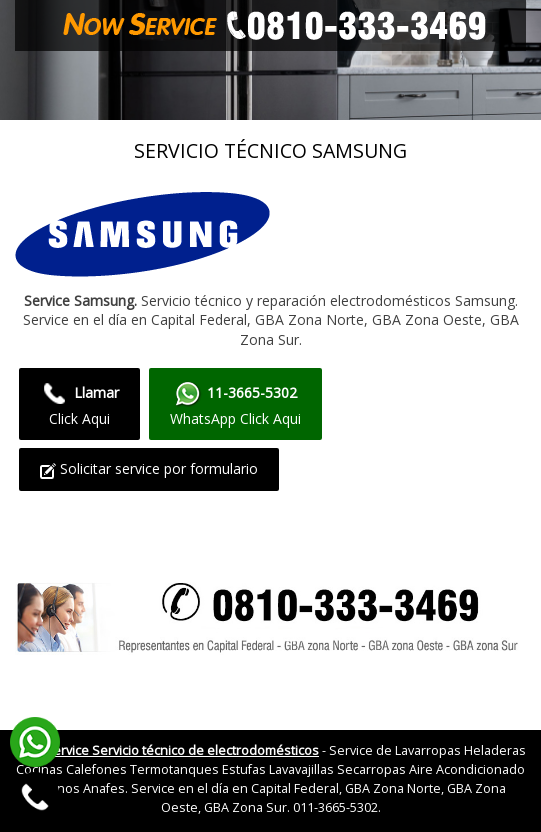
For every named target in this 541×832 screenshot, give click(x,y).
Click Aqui (79, 403)
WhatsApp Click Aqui (235, 403)
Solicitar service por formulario (149, 468)
